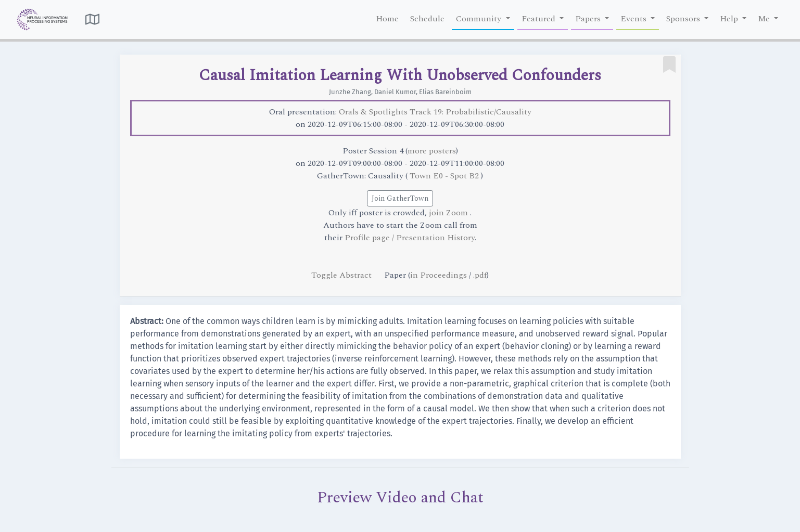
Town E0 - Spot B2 (445, 176)
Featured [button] (539, 19)
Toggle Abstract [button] (342, 275)
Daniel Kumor (395, 92)
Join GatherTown (400, 198)
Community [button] (480, 19)
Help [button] (730, 19)
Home (387, 19)
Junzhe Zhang (350, 92)
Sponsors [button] (684, 19)
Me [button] (765, 19)
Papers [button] (589, 19)
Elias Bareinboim (445, 92)
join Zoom (449, 213)
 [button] (92, 19)
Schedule (427, 19)
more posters (432, 151)
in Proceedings (439, 275)
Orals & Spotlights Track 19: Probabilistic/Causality (435, 112)
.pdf (480, 275)
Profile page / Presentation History (410, 238)
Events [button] (634, 19)
